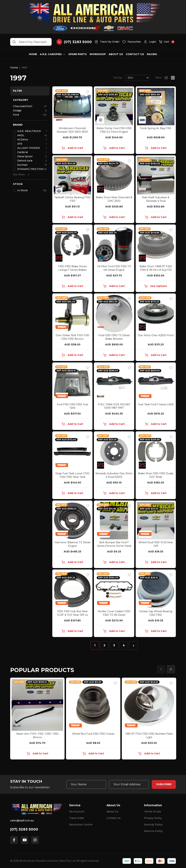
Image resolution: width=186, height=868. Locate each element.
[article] (37, 719)
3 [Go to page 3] (114, 645)
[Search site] (14, 42)
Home (33, 54)
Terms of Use (152, 812)
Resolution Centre (81, 825)
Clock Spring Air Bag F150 (156, 128)
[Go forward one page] (133, 646)
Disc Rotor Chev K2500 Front (156, 335)
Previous (161, 669)
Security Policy (153, 825)
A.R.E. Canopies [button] (51, 54)
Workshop (98, 54)
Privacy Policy (153, 818)
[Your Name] (86, 784)
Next (171, 669)
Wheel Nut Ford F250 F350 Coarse (93, 734)
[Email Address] (129, 784)
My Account (77, 812)
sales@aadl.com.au (22, 821)
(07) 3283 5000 (24, 829)
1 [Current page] (95, 645)
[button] (150, 42)
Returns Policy (153, 831)
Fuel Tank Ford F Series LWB (156, 404)
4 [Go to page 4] (124, 645)
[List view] (166, 78)
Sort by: (118, 78)
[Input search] (31, 42)
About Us (116, 54)
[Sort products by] (137, 78)
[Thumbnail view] (173, 78)
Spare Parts (78, 54)
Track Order (77, 818)
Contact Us (135, 54)
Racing (152, 54)
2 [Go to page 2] (104, 645)
